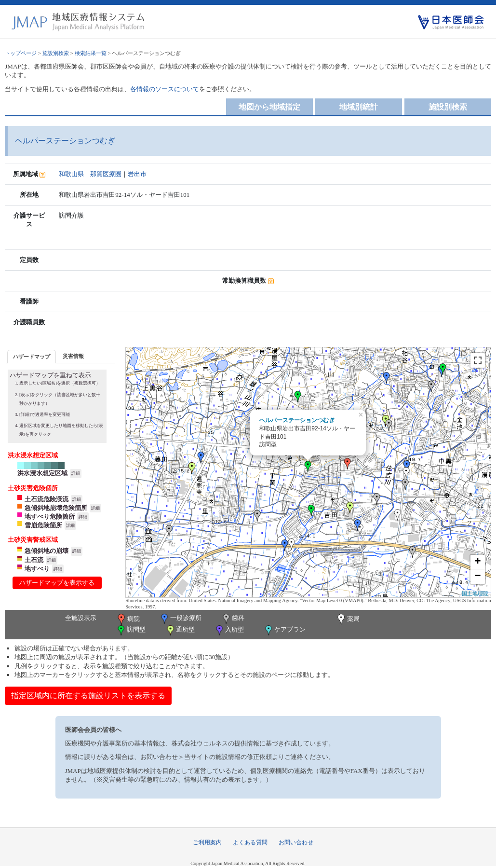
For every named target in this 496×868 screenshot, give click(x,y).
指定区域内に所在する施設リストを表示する (88, 696)
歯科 (233, 619)
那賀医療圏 (106, 174)
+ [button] (478, 562)
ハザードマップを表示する (57, 583)
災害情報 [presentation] (73, 356)
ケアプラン (284, 630)
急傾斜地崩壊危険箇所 (56, 508)
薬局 (348, 620)
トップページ (21, 53)
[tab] (32, 356)
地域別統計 (359, 107)
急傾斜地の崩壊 (47, 551)
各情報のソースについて (165, 89)
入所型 (229, 630)
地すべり (37, 569)
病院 (128, 620)
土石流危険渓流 (47, 499)
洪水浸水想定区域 (42, 473)
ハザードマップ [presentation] (32, 357)
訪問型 (131, 630)
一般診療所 (180, 619)
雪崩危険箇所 (43, 525)
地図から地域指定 (269, 107)
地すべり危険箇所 (50, 517)
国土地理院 (475, 593)
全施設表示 (81, 618)
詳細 (76, 473)
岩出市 (137, 174)
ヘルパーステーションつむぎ (297, 420)
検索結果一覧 (91, 53)
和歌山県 (71, 174)
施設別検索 (56, 53)
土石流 (34, 560)
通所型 (180, 630)
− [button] (478, 577)
